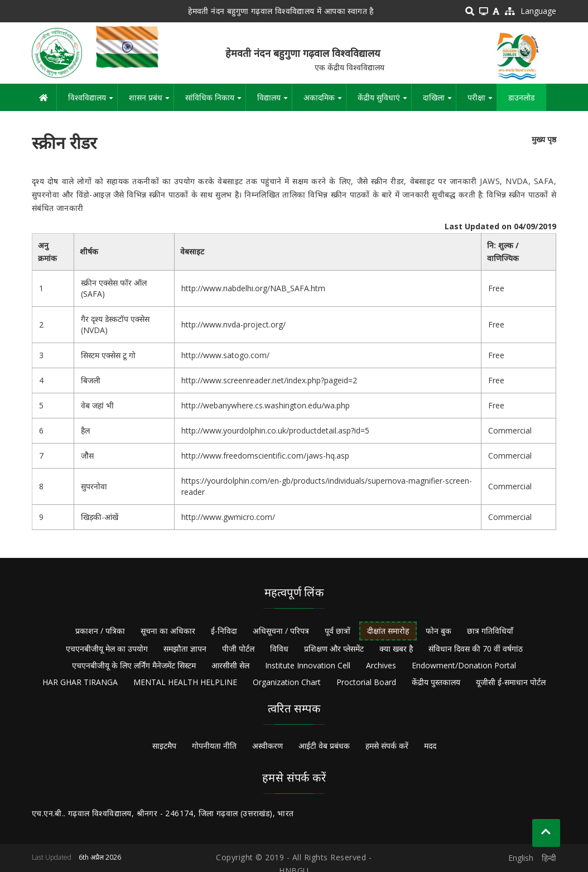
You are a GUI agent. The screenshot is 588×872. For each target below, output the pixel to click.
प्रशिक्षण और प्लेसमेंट (334, 649)
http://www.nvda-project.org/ (233, 324)
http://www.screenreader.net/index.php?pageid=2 (269, 380)
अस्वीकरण (268, 746)
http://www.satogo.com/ (225, 355)
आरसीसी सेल (230, 665)
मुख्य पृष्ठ (544, 139)
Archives (381, 665)
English (521, 858)
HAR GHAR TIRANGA (80, 682)
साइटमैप (164, 746)
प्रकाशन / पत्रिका (100, 631)
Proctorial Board (366, 682)
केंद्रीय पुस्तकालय (436, 682)
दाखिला (439, 102)
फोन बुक (438, 631)
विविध (279, 649)
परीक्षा (482, 102)
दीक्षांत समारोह (388, 631)
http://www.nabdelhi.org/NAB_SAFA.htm (253, 288)
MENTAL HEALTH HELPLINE (185, 682)
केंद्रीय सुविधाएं (384, 102)
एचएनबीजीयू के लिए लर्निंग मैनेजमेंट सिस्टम (134, 665)
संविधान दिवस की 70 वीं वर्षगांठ (476, 649)
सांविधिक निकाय (215, 102)
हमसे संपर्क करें (387, 746)
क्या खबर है (396, 649)
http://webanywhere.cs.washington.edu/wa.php (266, 405)
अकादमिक (325, 102)
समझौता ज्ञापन (185, 649)
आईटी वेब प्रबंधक (324, 746)
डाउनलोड (521, 97)
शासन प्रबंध (151, 102)
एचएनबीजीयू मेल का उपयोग (107, 649)
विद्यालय (274, 102)
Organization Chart (287, 682)
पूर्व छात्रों (338, 631)
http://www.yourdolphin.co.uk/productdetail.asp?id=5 (275, 430)
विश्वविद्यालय (93, 102)
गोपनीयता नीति (214, 746)
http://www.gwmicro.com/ (228, 517)
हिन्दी (549, 858)
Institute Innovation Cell (308, 665)
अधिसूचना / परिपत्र (281, 631)
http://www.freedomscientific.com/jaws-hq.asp (265, 456)
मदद (430, 746)
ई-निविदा (224, 631)
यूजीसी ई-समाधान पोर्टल (511, 682)
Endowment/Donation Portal (464, 665)
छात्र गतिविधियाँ (490, 631)
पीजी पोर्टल (238, 649)
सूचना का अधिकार (168, 631)
